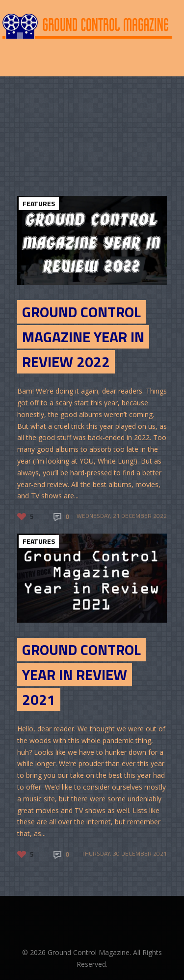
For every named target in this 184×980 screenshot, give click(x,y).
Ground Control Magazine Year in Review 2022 (83, 337)
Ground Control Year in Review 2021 (81, 675)
